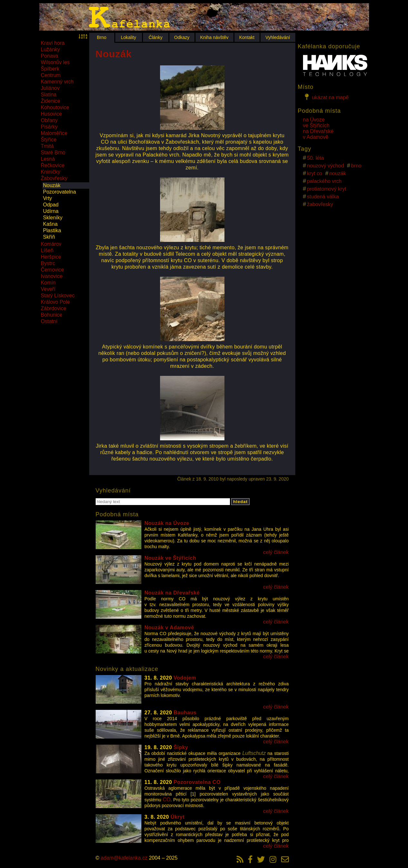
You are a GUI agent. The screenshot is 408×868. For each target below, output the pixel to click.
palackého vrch (324, 181)
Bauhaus (185, 713)
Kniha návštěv (214, 37)
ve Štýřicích (316, 125)
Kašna (50, 224)
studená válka (323, 197)
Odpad (51, 205)
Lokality (128, 37)
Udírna (51, 211)
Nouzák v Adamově (169, 628)
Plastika (52, 230)
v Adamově (316, 137)
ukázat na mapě (326, 97)
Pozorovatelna (60, 192)
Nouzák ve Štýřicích (171, 558)
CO (166, 800)
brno (356, 166)
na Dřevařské (318, 131)
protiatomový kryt (327, 189)
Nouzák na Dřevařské (172, 593)
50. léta (315, 158)
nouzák (338, 173)
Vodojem (185, 678)
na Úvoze (314, 120)
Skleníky (53, 218)
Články (156, 37)
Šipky (181, 747)
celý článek (276, 552)
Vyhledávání (278, 37)
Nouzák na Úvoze (167, 523)
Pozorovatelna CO (197, 782)
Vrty (48, 198)
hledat (240, 502)
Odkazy (182, 37)
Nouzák (52, 185)
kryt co (314, 173)
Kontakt (247, 37)
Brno (102, 37)
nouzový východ (325, 166)
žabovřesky (320, 204)
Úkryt (178, 817)
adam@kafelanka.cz (124, 858)
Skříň (49, 237)
